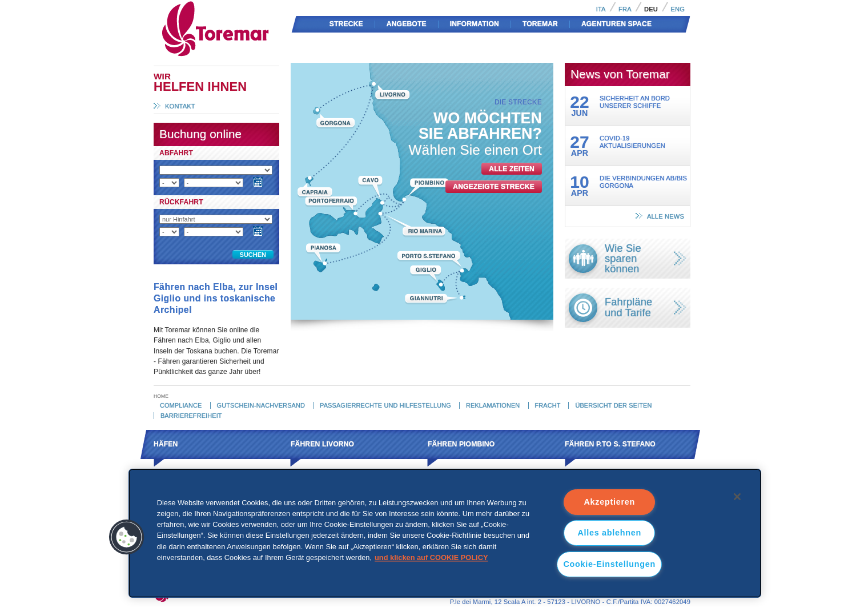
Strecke (346, 24)
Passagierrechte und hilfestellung (385, 405)
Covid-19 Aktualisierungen (632, 142)
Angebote (407, 24)
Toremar (266, 5)
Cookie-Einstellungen (609, 564)
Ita (601, 9)
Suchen (253, 255)
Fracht (547, 405)
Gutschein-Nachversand (261, 405)
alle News (666, 216)
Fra (625, 9)
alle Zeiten (512, 169)
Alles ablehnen (609, 533)
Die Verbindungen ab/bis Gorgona (643, 182)
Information (475, 24)
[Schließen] (737, 497)
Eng (678, 9)
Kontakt (180, 106)
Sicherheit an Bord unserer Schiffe (635, 102)
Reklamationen (493, 405)
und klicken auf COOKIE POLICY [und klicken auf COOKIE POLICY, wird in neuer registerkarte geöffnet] (431, 557)
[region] (445, 533)
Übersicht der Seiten (613, 405)
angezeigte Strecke (494, 187)
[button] (127, 537)
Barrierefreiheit (191, 416)
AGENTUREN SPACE (616, 24)
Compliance (181, 405)
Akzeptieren (609, 502)
